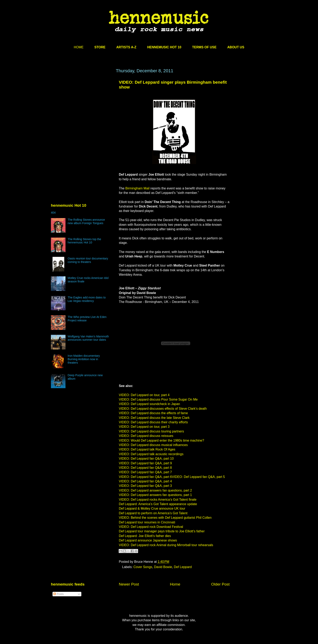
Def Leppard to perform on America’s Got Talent (153, 513)
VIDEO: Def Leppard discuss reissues (146, 436)
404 (53, 213)
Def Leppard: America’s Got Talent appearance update (158, 504)
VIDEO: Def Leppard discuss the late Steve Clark (154, 418)
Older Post (220, 584)
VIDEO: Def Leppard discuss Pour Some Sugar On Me (158, 399)
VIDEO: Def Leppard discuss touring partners (151, 431)
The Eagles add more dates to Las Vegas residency (87, 299)
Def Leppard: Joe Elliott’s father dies (145, 536)
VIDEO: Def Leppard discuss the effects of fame (153, 413)
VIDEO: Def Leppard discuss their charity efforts (153, 422)
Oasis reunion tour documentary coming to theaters (88, 260)
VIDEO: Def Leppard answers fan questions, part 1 (155, 495)
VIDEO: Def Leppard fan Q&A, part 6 (145, 477)
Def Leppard (183, 567)
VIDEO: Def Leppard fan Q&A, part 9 (145, 463)
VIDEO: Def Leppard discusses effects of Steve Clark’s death (163, 409)
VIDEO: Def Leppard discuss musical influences (153, 445)
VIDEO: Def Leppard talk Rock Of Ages (147, 449)
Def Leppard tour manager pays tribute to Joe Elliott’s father (162, 531)
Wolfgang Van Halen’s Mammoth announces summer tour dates (88, 338)
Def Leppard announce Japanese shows (148, 540)
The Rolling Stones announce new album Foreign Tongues (86, 221)
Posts (59, 594)
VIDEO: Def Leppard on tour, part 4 (144, 395)
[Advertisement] (81, 107)
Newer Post (129, 584)
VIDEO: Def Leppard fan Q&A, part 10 (146, 459)
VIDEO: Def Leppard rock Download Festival (151, 527)
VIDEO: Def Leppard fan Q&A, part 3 (145, 486)
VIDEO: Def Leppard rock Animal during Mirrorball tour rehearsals (166, 545)
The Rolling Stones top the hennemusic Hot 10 (84, 241)
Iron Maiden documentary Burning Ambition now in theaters (84, 359)
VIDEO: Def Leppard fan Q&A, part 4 (145, 481)
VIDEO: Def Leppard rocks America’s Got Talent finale (158, 500)
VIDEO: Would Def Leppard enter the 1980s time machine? (161, 440)
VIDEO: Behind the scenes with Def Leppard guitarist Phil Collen (165, 518)
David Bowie (163, 567)
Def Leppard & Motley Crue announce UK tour (152, 508)
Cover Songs (143, 567)
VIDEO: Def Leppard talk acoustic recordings (151, 454)
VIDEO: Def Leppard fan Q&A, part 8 (145, 468)
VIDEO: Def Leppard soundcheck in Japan (149, 404)
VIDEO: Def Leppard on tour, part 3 (144, 427)
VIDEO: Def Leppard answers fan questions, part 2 (155, 490)
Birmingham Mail (137, 188)
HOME (79, 47)
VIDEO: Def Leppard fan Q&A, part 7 (145, 472)
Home (175, 584)
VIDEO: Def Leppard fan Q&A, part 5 (198, 477)
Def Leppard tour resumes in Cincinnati (147, 522)
